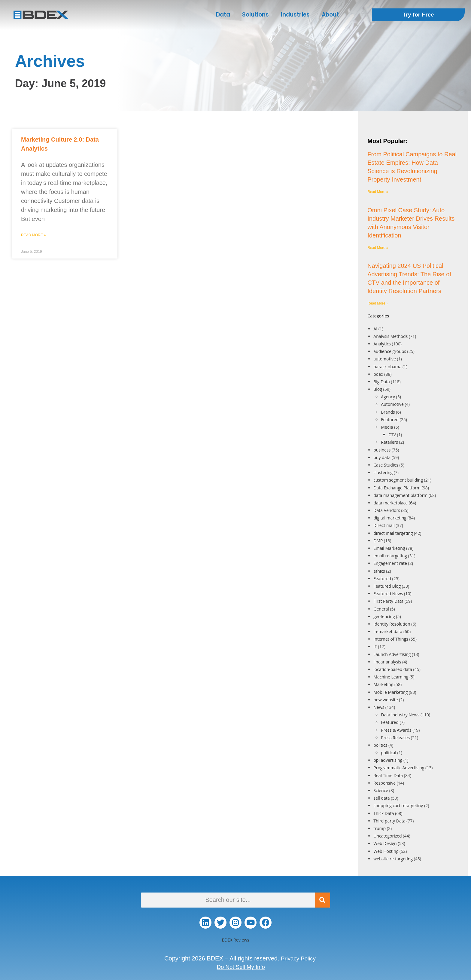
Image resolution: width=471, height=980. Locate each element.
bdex (378, 374)
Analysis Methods (390, 336)
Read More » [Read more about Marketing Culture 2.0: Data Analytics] (33, 235)
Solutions (255, 15)
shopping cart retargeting (398, 805)
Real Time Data (388, 775)
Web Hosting (386, 851)
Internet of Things (391, 639)
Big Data (382, 382)
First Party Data (388, 601)
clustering (383, 472)
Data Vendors (387, 510)
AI (375, 329)
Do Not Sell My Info (241, 967)
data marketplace (390, 503)
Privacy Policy (298, 958)
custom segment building (398, 480)
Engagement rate (390, 563)
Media (387, 427)
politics (380, 745)
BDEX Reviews (235, 940)
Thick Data (384, 813)
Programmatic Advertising (399, 768)
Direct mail (384, 525)
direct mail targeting (393, 533)
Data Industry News (400, 715)
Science (381, 790)
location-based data (393, 669)
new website (386, 700)
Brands (388, 412)
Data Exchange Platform (397, 488)
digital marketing (390, 518)
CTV (392, 435)
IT (375, 646)
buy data (382, 457)
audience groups (390, 351)
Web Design (385, 843)
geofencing (384, 616)
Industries (295, 15)
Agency (388, 397)
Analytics (382, 344)
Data (223, 15)
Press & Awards (396, 730)
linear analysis (387, 662)
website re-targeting (393, 859)
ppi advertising (388, 760)
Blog (378, 389)
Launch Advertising (392, 654)
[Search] (323, 900)
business (382, 450)
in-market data (388, 631)
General (381, 609)
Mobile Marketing (390, 692)
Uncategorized (387, 836)
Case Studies (386, 465)
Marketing (383, 684)
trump (380, 828)
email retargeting (390, 556)
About (330, 15)
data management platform (400, 495)
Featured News (388, 594)
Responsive (384, 783)
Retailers (389, 442)
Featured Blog (387, 586)
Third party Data (389, 821)
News (379, 707)
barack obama (387, 367)
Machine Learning (391, 677)
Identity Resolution (392, 624)
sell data (381, 798)
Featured (390, 420)
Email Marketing (389, 548)
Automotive (392, 404)
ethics (379, 571)
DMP (378, 541)
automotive (385, 359)
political (389, 753)
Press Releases (395, 738)
